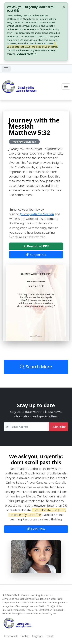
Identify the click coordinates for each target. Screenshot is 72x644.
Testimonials (11, 636)
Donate (50, 636)
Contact (25, 636)
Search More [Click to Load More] (36, 367)
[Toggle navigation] (6, 69)
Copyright (38, 636)
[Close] (64, 7)
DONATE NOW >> (26, 54)
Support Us (36, 255)
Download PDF (36, 246)
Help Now (36, 529)
